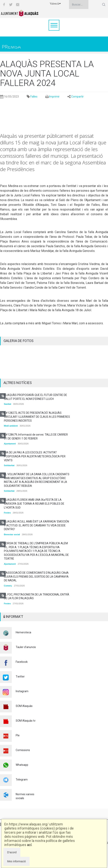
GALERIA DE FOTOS (19, 341)
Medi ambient (11, 426)
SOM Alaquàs (24, 706)
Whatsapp (22, 765)
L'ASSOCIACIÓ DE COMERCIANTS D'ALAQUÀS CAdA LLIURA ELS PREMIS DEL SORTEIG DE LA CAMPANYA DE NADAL (36, 577)
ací (29, 845)
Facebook (22, 662)
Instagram (22, 691)
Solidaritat (9, 465)
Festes (7, 513)
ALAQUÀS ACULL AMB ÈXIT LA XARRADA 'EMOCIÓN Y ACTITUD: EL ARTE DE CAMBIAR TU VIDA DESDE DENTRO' (36, 525)
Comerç (8, 586)
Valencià (55, 4)
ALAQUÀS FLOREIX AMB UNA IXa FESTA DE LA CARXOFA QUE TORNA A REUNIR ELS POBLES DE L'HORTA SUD (34, 504)
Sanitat (8, 404)
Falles (34, 97)
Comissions (23, 750)
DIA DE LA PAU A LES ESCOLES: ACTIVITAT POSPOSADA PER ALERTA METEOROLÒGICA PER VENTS (35, 456)
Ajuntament (10, 444)
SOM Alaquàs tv (26, 721)
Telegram (22, 780)
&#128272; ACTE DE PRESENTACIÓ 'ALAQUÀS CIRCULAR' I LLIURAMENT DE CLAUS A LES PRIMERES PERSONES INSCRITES (37, 417)
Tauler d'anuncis (26, 647)
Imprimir (54, 97)
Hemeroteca (23, 632)
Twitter (20, 677)
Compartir (77, 97)
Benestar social (12, 534)
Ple (18, 735)
